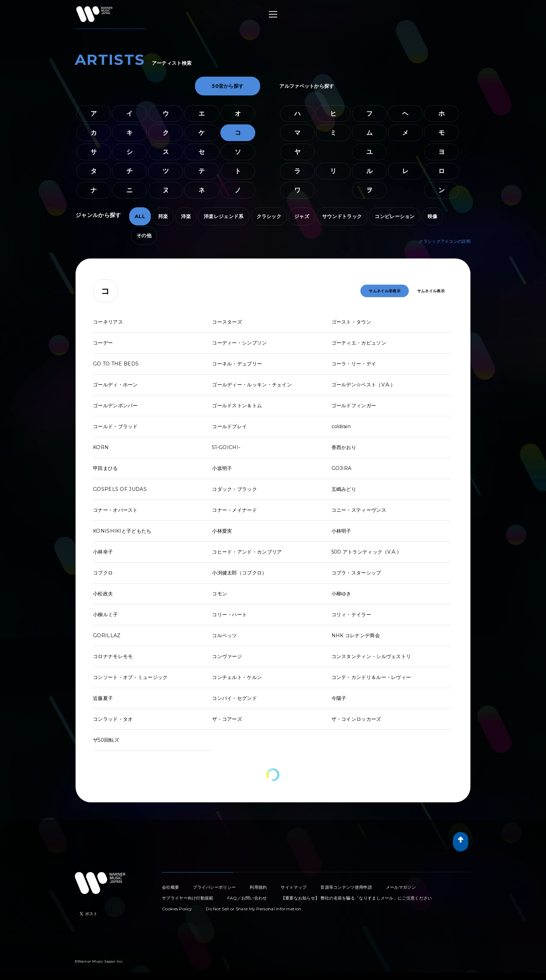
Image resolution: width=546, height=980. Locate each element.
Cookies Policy (177, 909)
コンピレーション (395, 216)
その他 (144, 236)
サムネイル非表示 (384, 291)
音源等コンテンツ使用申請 (346, 887)
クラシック (269, 216)
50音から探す (228, 86)
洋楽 (186, 216)
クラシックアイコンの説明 (445, 241)
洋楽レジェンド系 (224, 216)
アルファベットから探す (307, 86)
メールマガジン (401, 887)
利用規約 (258, 887)
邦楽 (163, 216)
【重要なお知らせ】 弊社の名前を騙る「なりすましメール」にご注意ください (357, 898)
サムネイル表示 (431, 291)
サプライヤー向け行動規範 (188, 898)
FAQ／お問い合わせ (247, 898)
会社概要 (170, 887)
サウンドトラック (342, 216)
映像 (433, 216)
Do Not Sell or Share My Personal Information (253, 909)
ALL (140, 216)
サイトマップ (294, 887)
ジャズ (302, 216)
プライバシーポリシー (214, 887)
